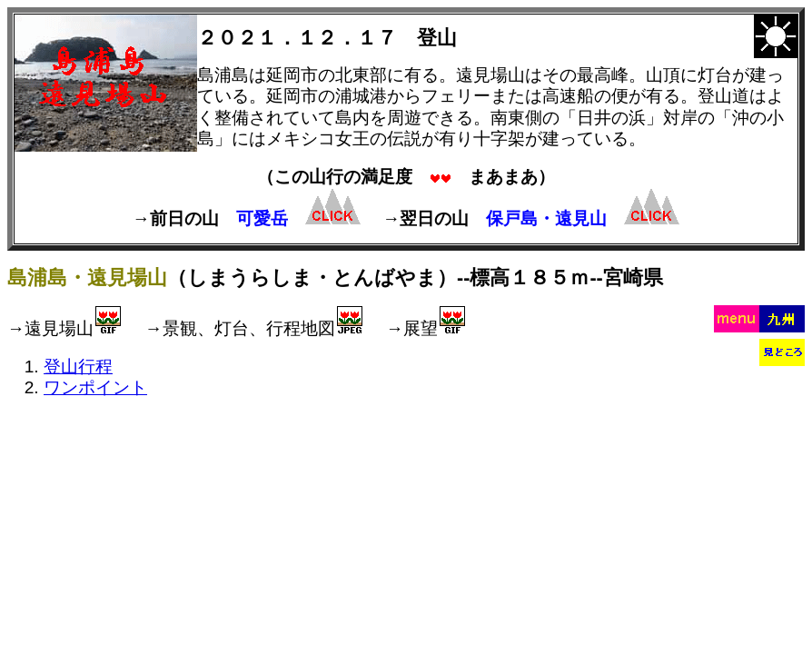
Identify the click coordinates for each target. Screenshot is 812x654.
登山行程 (78, 367)
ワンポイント (95, 387)
